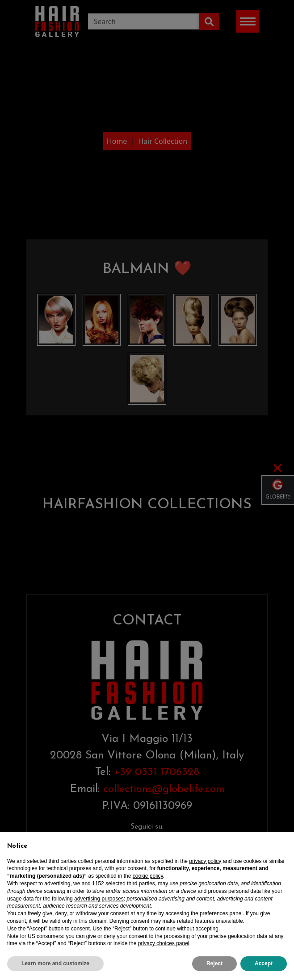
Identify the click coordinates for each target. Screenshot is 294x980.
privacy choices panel (164, 951)
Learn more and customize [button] (55, 971)
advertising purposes (99, 906)
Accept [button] (264, 971)
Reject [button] (214, 971)
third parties (141, 891)
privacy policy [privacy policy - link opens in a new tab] (205, 869)
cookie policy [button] (148, 884)
